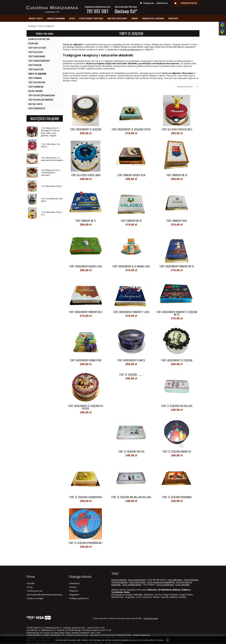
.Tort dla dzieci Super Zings (86, 175)
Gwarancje (75, 583)
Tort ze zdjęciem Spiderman (177, 497)
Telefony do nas (35, 591)
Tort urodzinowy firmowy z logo (131, 312)
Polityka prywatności (79, 598)
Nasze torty (36, 18)
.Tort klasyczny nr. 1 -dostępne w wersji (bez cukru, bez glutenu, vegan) (52, 132)
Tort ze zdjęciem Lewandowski (86, 497)
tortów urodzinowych (131, 49)
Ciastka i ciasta (35, 104)
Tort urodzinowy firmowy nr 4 (86, 312)
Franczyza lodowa (153, 18)
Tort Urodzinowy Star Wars (52, 200)
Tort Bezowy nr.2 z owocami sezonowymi (52, 159)
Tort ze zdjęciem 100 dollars (177, 406)
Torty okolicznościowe (39, 61)
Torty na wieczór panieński (41, 100)
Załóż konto (162, 3)
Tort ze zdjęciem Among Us (177, 451)
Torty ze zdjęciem (46, 26)
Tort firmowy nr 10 (131, 221)
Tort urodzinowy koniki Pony (86, 360)
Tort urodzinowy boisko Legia (86, 266)
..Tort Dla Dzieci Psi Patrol (51, 145)
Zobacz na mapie (35, 598)
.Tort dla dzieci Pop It (52, 186)
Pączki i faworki (35, 91)
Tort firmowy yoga (177, 221)
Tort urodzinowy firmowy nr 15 (177, 266)
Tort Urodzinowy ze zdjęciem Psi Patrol (86, 407)
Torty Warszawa (151, 618)
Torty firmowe (35, 78)
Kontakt (173, 18)
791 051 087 (97, 11)
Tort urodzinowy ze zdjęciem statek (131, 129)
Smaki (135, 18)
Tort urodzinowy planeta (131, 360)
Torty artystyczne (37, 48)
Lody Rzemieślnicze (37, 108)
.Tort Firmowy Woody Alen (131, 175)
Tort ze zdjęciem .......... (131, 375)
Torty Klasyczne (36, 69)
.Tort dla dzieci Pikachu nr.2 (177, 129)
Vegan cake (33, 43)
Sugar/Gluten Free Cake (39, 39)
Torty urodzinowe (37, 56)
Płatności (74, 591)
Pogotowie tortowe (91, 18)
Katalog (32, 26)
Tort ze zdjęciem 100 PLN (131, 451)
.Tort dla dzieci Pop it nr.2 (51, 213)
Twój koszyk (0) (189, 3)
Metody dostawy (117, 18)
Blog (72, 18)
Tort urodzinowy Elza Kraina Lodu (131, 266)
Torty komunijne (36, 87)
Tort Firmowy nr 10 (177, 175)
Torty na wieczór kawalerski (42, 95)
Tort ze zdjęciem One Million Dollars (131, 497)
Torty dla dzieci (36, 52)
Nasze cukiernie (56, 18)
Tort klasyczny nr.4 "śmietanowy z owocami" (50, 173)
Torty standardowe (131, 585)
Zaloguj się (149, 3)
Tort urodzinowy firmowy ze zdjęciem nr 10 (177, 313)
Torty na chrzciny (37, 82)
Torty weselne (35, 65)
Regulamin (75, 595)
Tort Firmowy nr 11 (86, 221)
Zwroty (73, 587)
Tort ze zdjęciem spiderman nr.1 (86, 543)
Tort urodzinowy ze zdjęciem (86, 129)
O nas (30, 587)
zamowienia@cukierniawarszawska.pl (45, 595)
